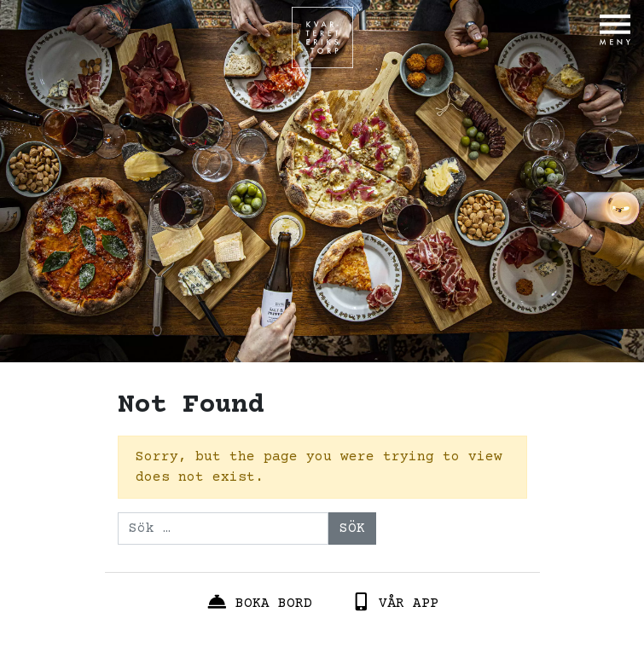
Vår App (395, 602)
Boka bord (259, 602)
